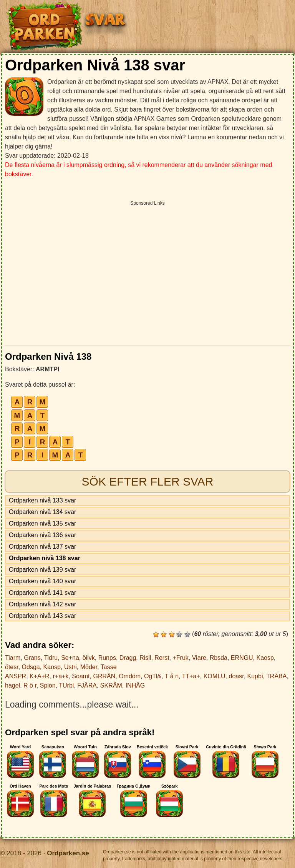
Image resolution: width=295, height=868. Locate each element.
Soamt (81, 676)
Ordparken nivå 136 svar (42, 535)
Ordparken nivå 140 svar (42, 581)
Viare (199, 658)
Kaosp (265, 658)
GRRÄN (104, 676)
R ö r (30, 685)
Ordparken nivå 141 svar (42, 593)
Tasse (109, 667)
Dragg (128, 658)
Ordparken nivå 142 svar (42, 604)
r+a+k (61, 676)
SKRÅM (111, 685)
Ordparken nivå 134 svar (42, 512)
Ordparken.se (68, 853)
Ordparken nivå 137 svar (42, 547)
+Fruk (180, 658)
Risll (145, 658)
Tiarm (13, 658)
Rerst (162, 658)
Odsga (31, 667)
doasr (236, 676)
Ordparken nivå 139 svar (42, 570)
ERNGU (242, 658)
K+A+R (40, 676)
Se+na (70, 658)
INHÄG (135, 685)
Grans (32, 658)
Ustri (70, 667)
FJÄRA (87, 685)
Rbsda (219, 658)
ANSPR (16, 676)
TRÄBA (276, 676)
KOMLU (215, 676)
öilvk (89, 658)
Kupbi (255, 676)
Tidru (51, 658)
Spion (48, 685)
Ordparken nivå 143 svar (42, 616)
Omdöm (130, 676)
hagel (12, 685)
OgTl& (153, 676)
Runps (107, 658)
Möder (89, 667)
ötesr (12, 667)
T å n (172, 676)
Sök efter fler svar (148, 482)
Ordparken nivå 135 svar (42, 523)
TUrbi (66, 685)
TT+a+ (191, 676)
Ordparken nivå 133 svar (42, 500)
